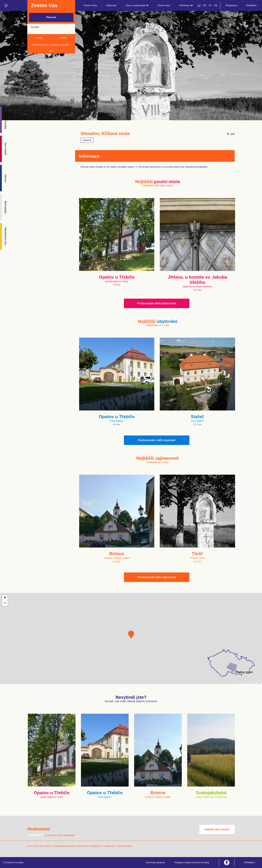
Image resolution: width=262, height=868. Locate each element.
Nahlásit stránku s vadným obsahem (51, 45)
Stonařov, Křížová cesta (105, 134)
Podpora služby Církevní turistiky (192, 862)
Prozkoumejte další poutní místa (157, 303)
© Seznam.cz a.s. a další (254, 683)
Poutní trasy (164, 5)
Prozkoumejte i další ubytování (157, 440)
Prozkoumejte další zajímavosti (157, 577)
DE (216, 5)
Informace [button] (186, 5)
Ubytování (111, 5)
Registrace (231, 5)
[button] (131, 635)
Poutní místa (90, 5)
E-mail (39, 38)
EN (205, 5)
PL (210, 5)
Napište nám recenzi (217, 829)
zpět (231, 134)
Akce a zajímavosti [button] (137, 5)
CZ (199, 5)
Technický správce (155, 862)
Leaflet (242, 683)
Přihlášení (251, 5)
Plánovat (51, 17)
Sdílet (63, 38)
